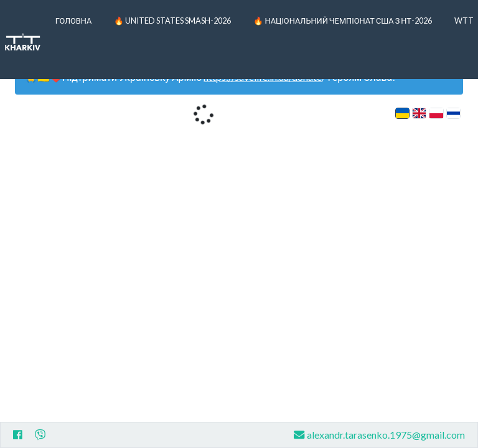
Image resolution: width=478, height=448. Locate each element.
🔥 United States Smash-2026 (172, 21)
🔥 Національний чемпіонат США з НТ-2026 (342, 21)
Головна (74, 21)
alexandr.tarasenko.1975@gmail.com (379, 435)
